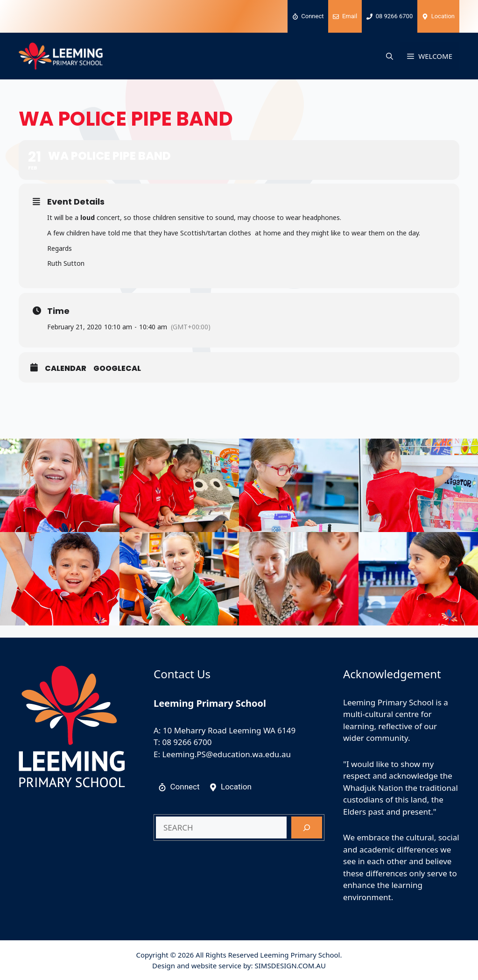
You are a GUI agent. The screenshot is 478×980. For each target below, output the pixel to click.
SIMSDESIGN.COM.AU (290, 966)
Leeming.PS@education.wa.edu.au (226, 754)
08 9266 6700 (187, 742)
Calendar (66, 369)
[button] (390, 56)
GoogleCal (117, 369)
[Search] (307, 828)
